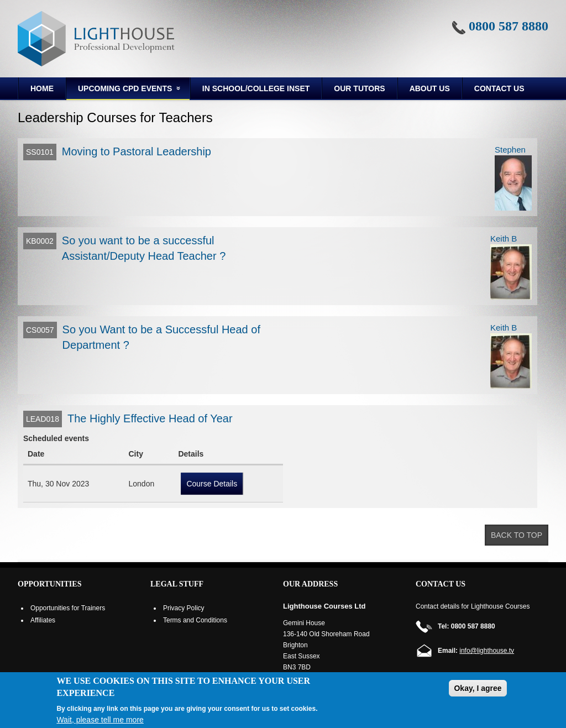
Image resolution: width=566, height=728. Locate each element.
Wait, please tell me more (100, 720)
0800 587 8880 (509, 26)
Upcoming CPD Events (124, 90)
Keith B (504, 239)
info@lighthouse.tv (487, 651)
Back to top (517, 535)
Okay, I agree (478, 688)
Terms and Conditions (195, 620)
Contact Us (499, 88)
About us (430, 88)
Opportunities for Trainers (68, 608)
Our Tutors (359, 88)
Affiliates (43, 620)
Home (42, 88)
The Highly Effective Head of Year (150, 418)
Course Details (212, 484)
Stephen (510, 150)
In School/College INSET (256, 88)
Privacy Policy (184, 608)
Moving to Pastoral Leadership (137, 151)
